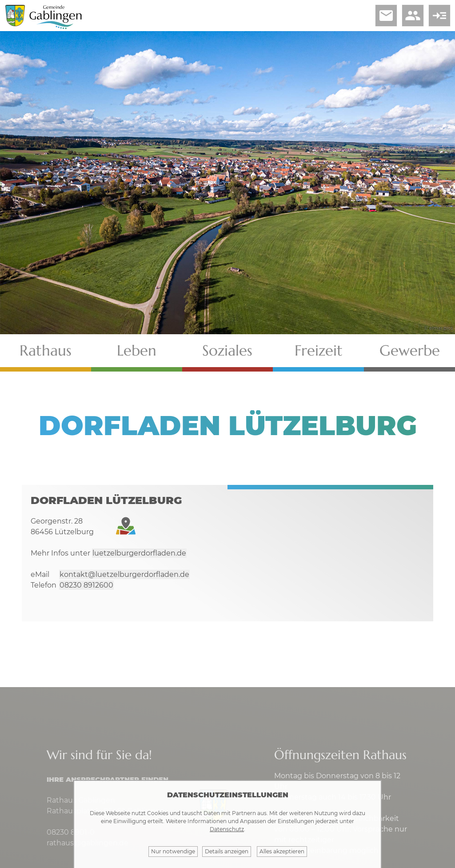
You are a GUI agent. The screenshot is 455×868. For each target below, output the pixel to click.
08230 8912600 (86, 585)
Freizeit (319, 350)
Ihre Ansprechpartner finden (108, 779)
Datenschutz (227, 829)
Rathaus (46, 350)
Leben (137, 350)
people (413, 16)
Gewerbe (410, 350)
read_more (439, 16)
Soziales (227, 350)
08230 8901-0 (71, 832)
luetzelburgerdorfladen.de (139, 553)
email (386, 16)
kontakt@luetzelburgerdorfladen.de (124, 574)
